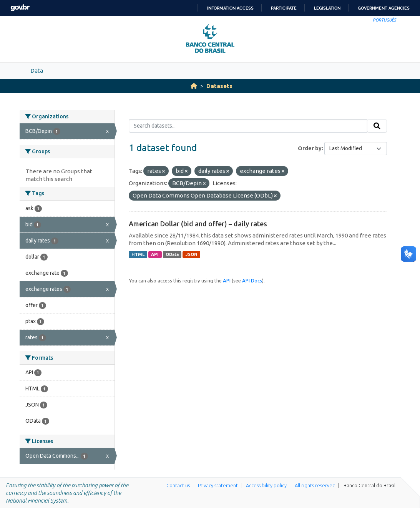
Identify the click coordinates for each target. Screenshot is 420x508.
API (155, 254)
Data (37, 71)
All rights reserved (315, 485)
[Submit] (377, 126)
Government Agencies (384, 8)
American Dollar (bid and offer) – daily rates (198, 224)
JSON (192, 254)
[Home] (194, 86)
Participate (284, 8)
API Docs (252, 281)
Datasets (219, 86)
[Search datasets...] (248, 126)
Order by (310, 148)
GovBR (20, 8)
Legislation (327, 8)
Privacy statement (218, 485)
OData (172, 254)
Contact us (178, 485)
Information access (230, 8)
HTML (138, 254)
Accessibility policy (266, 485)
